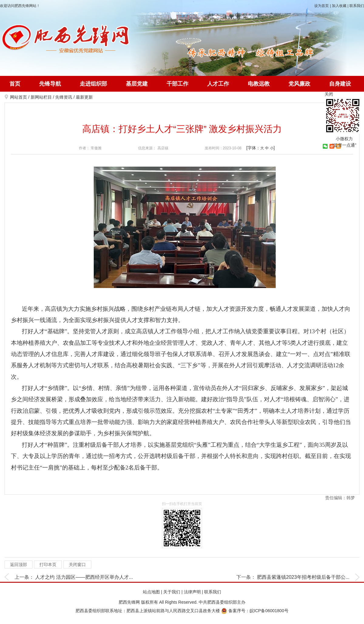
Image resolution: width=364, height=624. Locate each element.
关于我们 (172, 592)
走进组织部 (93, 84)
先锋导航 (50, 84)
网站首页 (19, 97)
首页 (15, 84)
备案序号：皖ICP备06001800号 (255, 611)
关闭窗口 (77, 565)
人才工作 (218, 84)
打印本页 (48, 565)
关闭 (329, 94)
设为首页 (322, 6)
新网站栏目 (41, 97)
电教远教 (259, 84)
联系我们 (357, 6)
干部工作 (177, 84)
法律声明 (192, 592)
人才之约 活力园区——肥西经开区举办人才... (84, 577)
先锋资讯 (64, 97)
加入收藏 (339, 6)
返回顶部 (19, 565)
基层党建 (137, 84)
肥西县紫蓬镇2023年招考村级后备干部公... (303, 577)
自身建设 (340, 84)
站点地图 (151, 592)
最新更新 (84, 97)
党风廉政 (299, 84)
